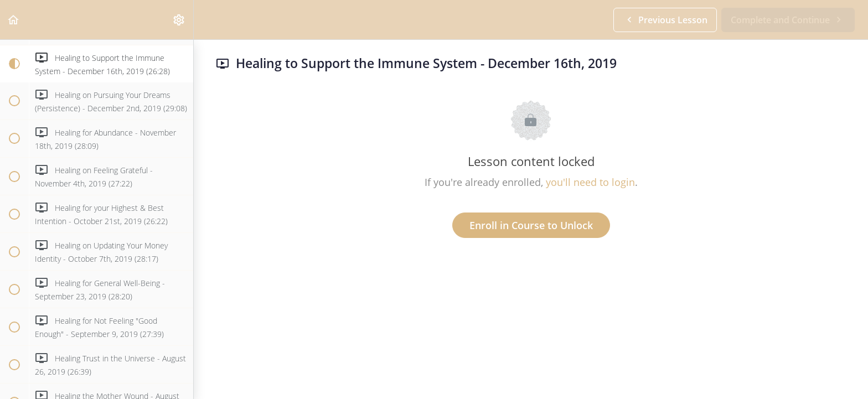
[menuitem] (179, 20)
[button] (14, 20)
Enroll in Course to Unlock (531, 225)
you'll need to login (590, 182)
